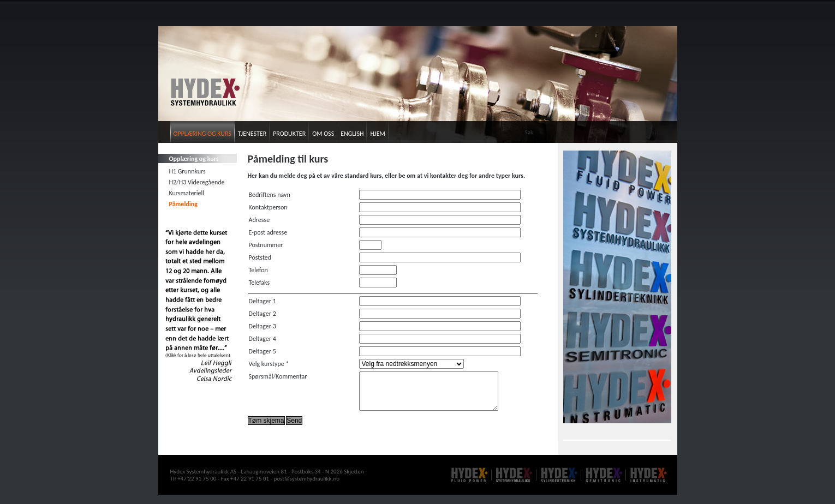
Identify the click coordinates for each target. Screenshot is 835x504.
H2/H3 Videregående (197, 182)
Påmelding (183, 204)
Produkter (289, 134)
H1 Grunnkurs (187, 171)
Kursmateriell (187, 193)
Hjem (377, 134)
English (352, 134)
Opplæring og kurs (202, 134)
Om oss (323, 134)
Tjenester (252, 134)
